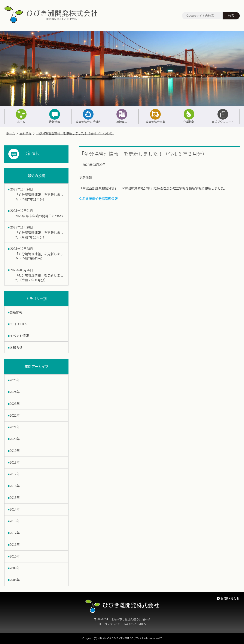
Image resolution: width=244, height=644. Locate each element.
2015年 (15, 498)
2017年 (15, 474)
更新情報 (16, 312)
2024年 (15, 392)
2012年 (15, 533)
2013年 (15, 521)
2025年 (15, 380)
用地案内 (122, 116)
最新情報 (55, 116)
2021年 (15, 427)
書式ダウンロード (223, 116)
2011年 (15, 544)
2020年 (15, 439)
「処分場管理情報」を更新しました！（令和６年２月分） (75, 133)
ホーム (21, 116)
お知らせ (16, 347)
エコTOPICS (18, 324)
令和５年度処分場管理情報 (98, 199)
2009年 (15, 568)
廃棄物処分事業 (155, 116)
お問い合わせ (230, 598)
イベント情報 (19, 336)
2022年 (15, 415)
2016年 (15, 486)
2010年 (15, 556)
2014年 (15, 509)
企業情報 (189, 116)
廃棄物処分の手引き (88, 116)
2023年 (15, 404)
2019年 (15, 451)
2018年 (15, 462)
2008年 (15, 580)
